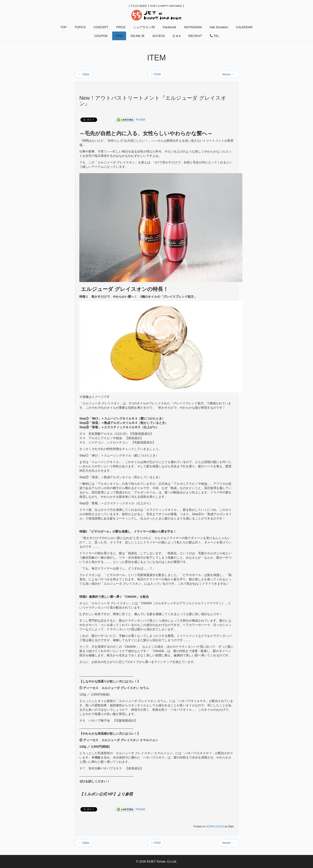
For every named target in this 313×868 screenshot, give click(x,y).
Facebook (169, 27)
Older (84, 74)
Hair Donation (219, 27)
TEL (214, 36)
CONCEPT (101, 27)
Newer (228, 74)
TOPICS (80, 27)
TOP (64, 27)
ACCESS (159, 36)
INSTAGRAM (193, 27)
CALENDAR (244, 27)
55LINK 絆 (137, 36)
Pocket (141, 119)
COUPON (101, 36)
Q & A (177, 36)
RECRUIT (195, 36)
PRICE (121, 27)
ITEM (119, 36)
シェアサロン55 (144, 27)
